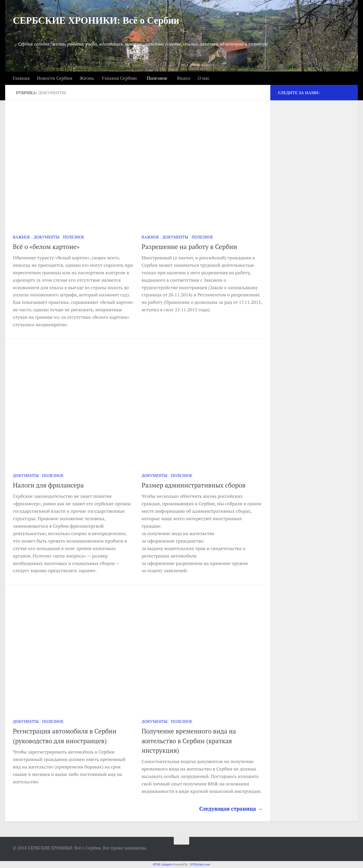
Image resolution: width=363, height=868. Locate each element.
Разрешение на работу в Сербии (189, 247)
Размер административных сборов (194, 485)
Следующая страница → (231, 809)
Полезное (157, 78)
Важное (22, 237)
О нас (203, 78)
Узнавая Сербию (119, 78)
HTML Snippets (163, 864)
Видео (184, 78)
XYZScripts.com (200, 864)
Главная (21, 78)
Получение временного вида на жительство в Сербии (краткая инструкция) (189, 741)
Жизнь (87, 78)
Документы (47, 237)
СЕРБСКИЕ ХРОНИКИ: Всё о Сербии (96, 20)
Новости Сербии (55, 78)
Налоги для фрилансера (48, 485)
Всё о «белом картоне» (46, 247)
